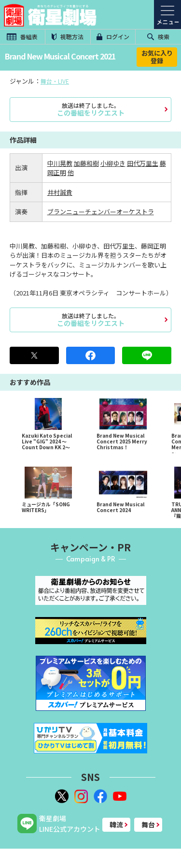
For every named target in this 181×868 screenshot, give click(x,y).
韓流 (116, 824)
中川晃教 (60, 163)
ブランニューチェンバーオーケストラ (101, 212)
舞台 (148, 824)
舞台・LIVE (55, 81)
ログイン (113, 37)
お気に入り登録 (157, 57)
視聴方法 (68, 37)
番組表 (22, 37)
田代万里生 (143, 163)
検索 (158, 37)
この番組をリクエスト (90, 109)
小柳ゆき (113, 163)
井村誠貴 (60, 192)
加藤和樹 (86, 163)
